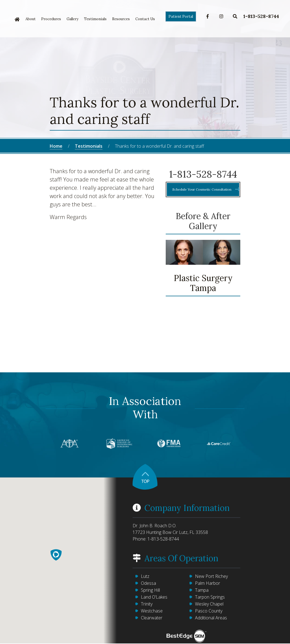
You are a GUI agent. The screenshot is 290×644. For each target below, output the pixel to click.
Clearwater (152, 618)
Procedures (51, 19)
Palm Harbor (208, 583)
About (31, 19)
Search (235, 16)
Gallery (72, 19)
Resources (121, 19)
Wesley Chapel (209, 604)
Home (17, 19)
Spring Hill (150, 590)
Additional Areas (211, 618)
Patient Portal (181, 16)
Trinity (147, 604)
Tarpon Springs (210, 597)
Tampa (202, 590)
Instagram (221, 16)
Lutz (145, 576)
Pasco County (209, 611)
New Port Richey (211, 576)
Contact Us (145, 19)
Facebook (208, 16)
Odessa (148, 583)
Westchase (152, 611)
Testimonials (95, 19)
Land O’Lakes (154, 597)
